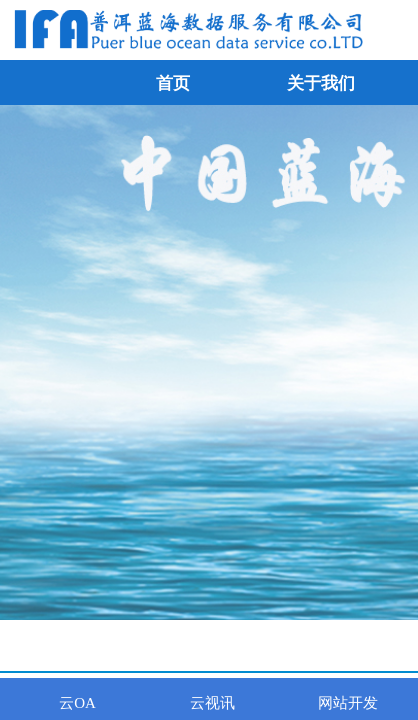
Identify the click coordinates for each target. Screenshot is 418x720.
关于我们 (321, 83)
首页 (173, 83)
